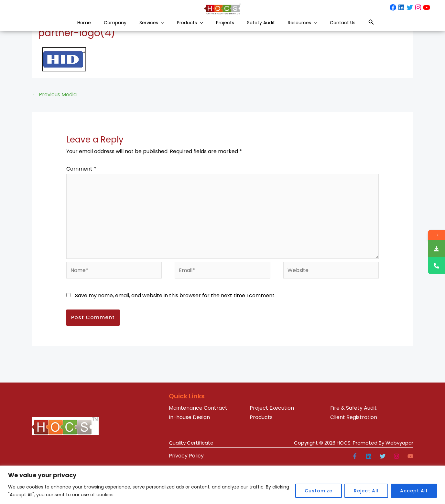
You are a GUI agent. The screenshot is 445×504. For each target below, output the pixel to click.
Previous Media (54, 131)
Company (90, 29)
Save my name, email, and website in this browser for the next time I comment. (175, 332)
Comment (81, 206)
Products (184, 29)
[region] (222, 485)
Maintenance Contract (198, 445)
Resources (325, 29)
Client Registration (354, 454)
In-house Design (189, 454)
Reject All (366, 491)
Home (51, 29)
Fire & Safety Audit (353, 445)
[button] (147, 29)
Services (136, 29)
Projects (228, 29)
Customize (319, 491)
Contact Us (375, 29)
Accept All (414, 491)
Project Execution (272, 445)
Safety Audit (274, 29)
